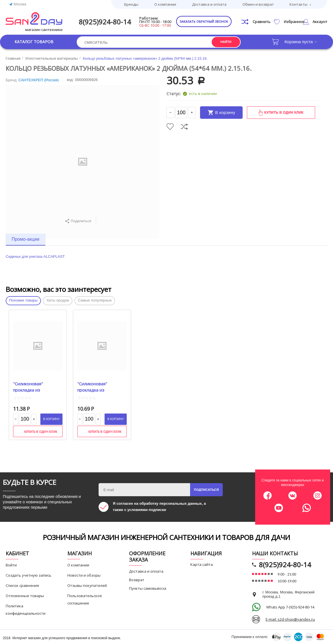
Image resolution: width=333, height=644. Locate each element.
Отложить (170, 127)
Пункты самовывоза (148, 588)
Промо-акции (26, 239)
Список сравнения (22, 585)
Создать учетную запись (29, 575)
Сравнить (184, 127)
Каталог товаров (34, 42)
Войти (11, 565)
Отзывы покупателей (87, 585)
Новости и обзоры (84, 575)
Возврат (137, 580)
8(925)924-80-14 (105, 22)
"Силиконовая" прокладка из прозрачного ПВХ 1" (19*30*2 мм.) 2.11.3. (34, 387)
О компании (165, 4)
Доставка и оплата (209, 4)
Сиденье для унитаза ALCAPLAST (35, 256)
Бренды (131, 4)
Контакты (298, 4)
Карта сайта (202, 564)
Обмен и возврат (258, 4)
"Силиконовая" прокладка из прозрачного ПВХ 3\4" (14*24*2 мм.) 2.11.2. (100, 387)
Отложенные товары (25, 596)
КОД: (70, 80)
